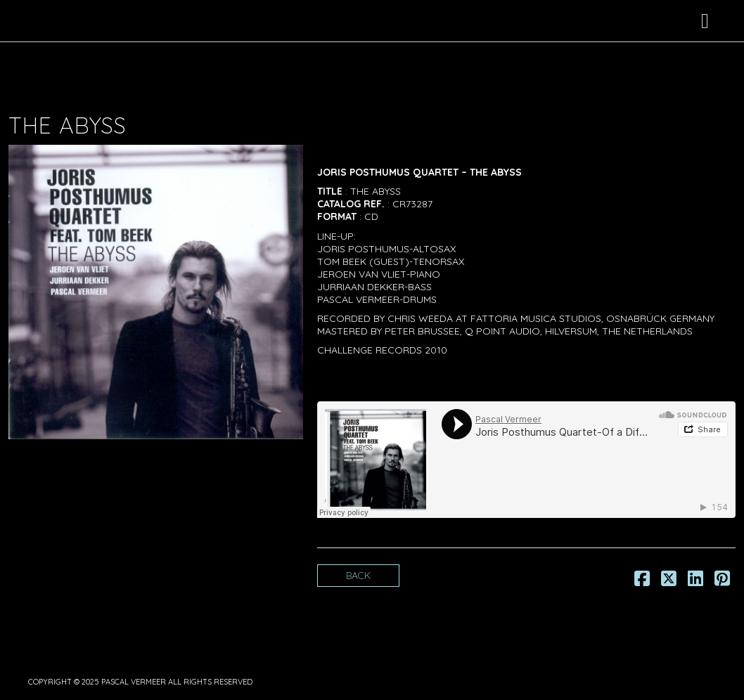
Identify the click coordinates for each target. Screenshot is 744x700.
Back (358, 576)
